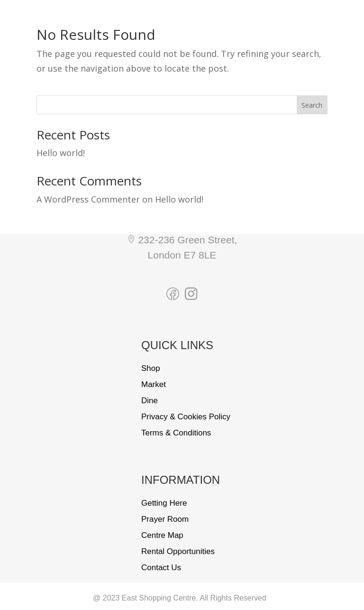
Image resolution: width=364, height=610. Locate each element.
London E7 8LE (182, 255)
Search (312, 105)
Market (154, 384)
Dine (150, 401)
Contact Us (161, 568)
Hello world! (61, 153)
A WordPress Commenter (88, 199)
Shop (151, 368)
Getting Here (164, 503)
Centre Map (162, 535)
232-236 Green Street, (187, 240)
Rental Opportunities (178, 551)
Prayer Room (165, 519)
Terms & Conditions (176, 433)
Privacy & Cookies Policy (186, 417)
